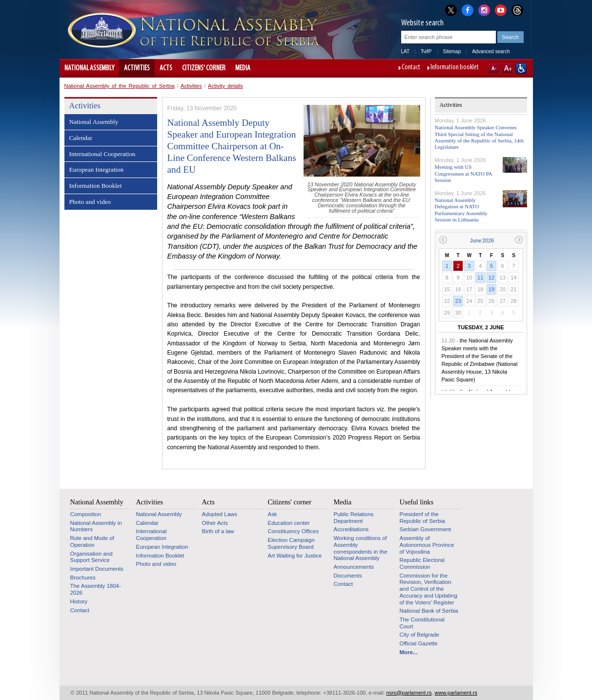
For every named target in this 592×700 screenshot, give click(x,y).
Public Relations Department (354, 518)
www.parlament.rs (456, 693)
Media (243, 68)
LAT (406, 51)
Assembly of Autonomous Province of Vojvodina (427, 545)
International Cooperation (102, 154)
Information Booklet (96, 186)
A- (494, 68)
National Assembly (89, 68)
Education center (289, 523)
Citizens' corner (204, 68)
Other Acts (215, 523)
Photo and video (90, 202)
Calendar (81, 138)
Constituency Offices (294, 531)
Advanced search (491, 51)
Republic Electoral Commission (422, 563)
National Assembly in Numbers (96, 526)
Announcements (354, 567)
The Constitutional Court (422, 623)
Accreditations (351, 529)
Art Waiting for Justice (295, 556)
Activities (137, 68)
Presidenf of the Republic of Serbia (422, 518)
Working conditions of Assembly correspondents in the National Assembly (361, 548)
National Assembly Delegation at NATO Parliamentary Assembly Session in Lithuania (461, 210)
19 (491, 289)
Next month (519, 240)
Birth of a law (218, 531)
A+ (507, 68)
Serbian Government (426, 529)
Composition (86, 514)
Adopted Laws (220, 514)
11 (480, 278)
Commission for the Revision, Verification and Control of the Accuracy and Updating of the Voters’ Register (429, 589)
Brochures (83, 578)
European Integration (97, 170)
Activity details (225, 86)
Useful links (417, 502)
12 (491, 278)
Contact (411, 68)
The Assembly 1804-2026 (96, 589)
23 (458, 301)
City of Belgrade (419, 635)
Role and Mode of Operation (92, 541)
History (79, 601)
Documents (348, 576)
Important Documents (97, 569)
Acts (166, 68)
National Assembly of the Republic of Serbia (120, 86)
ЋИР (426, 51)
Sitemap (452, 51)
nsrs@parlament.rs (409, 693)
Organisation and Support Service (92, 557)
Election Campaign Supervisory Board (291, 543)
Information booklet (455, 68)
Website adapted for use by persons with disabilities (521, 68)
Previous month (443, 240)
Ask (273, 514)
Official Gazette (419, 643)
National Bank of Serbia (429, 611)
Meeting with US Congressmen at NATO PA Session (464, 173)
